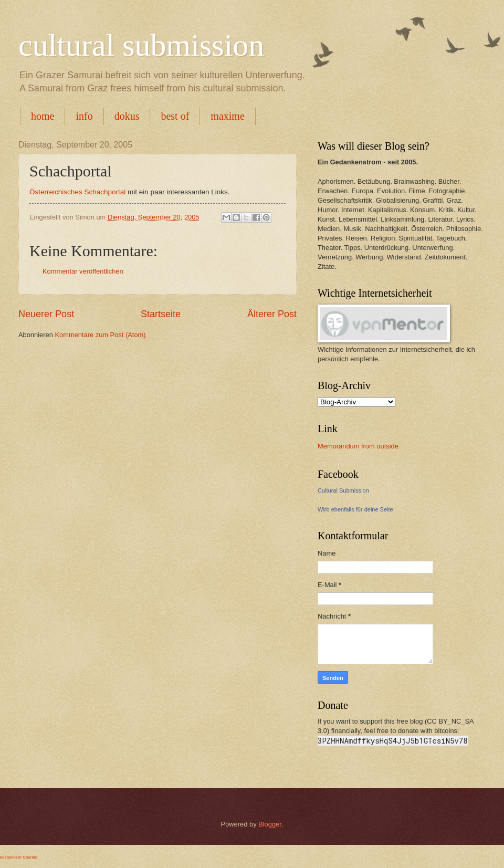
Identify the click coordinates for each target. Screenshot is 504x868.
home (43, 116)
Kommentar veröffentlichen (83, 271)
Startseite (161, 314)
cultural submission (141, 45)
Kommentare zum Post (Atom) (100, 335)
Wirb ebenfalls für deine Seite (355, 509)
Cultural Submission (343, 490)
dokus (127, 116)
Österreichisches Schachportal (77, 192)
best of (175, 116)
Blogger (270, 824)
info (84, 116)
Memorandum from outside (358, 446)
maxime (227, 116)
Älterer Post (272, 314)
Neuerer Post (46, 314)
